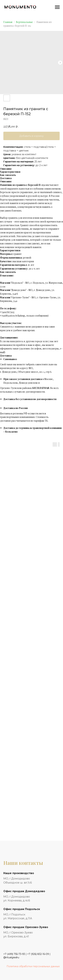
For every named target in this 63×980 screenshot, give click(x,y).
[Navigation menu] (57, 7)
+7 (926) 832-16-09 (38, 954)
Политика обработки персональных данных (33, 966)
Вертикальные (24, 22)
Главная (8, 22)
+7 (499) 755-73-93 (14, 954)
